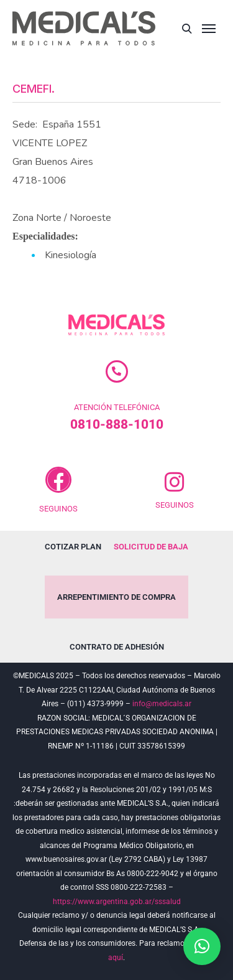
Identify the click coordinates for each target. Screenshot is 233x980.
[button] (202, 946)
